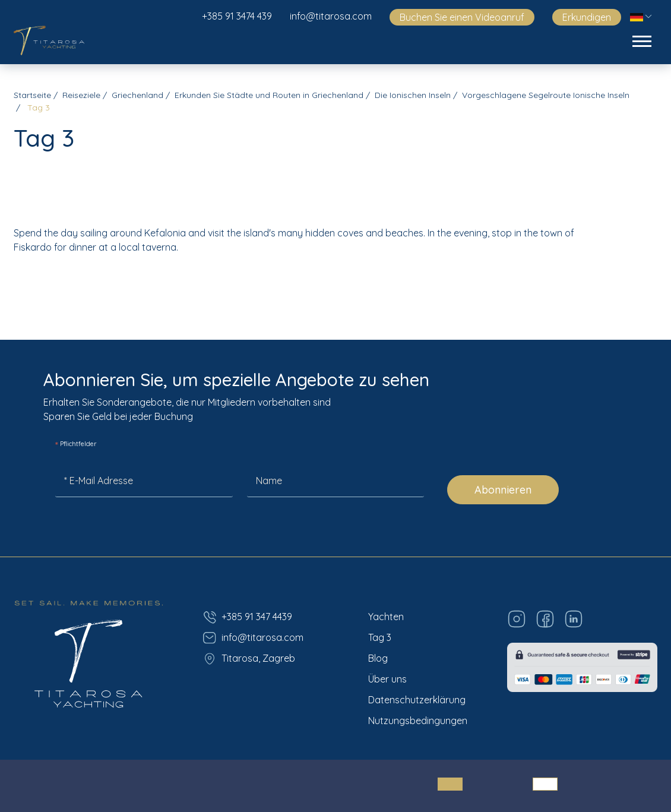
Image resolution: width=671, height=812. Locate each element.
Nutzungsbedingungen (418, 721)
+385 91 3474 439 (237, 16)
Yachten (386, 617)
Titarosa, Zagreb (249, 659)
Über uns (387, 679)
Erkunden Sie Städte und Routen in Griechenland (269, 95)
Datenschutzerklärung (417, 700)
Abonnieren (503, 490)
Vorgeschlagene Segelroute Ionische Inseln (546, 95)
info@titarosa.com (331, 16)
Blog (378, 658)
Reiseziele (81, 95)
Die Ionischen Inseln (413, 95)
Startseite (32, 95)
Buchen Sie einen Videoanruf (462, 17)
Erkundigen (587, 17)
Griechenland (137, 95)
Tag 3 (380, 637)
